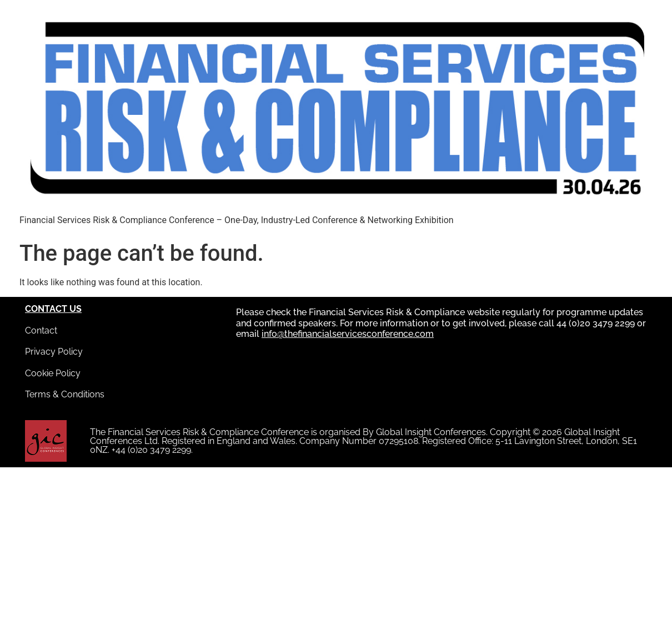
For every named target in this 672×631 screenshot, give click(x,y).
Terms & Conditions (65, 394)
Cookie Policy (53, 373)
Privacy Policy (54, 352)
